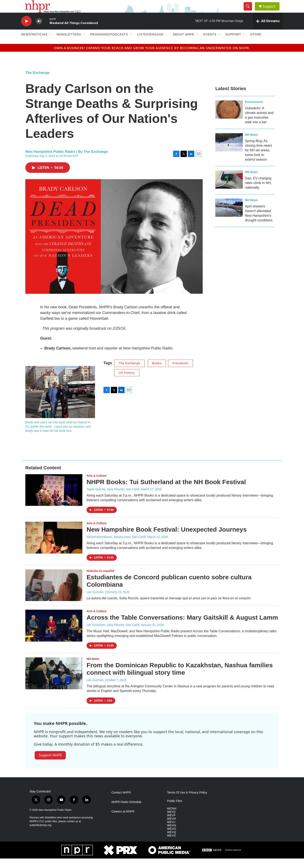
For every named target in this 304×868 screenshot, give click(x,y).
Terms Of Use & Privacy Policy (187, 802)
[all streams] (268, 31)
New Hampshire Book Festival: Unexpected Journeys (167, 539)
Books (157, 373)
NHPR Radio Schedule (126, 812)
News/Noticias (34, 44)
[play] (26, 31)
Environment (254, 111)
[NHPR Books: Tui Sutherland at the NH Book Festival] (54, 500)
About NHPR (183, 44)
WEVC (171, 821)
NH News (251, 144)
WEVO (172, 838)
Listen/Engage (151, 44)
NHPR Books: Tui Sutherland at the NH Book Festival (166, 491)
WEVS (171, 845)
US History (127, 382)
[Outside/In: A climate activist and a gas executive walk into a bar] (229, 119)
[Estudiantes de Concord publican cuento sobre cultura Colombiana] (54, 595)
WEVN (171, 835)
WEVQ (172, 842)
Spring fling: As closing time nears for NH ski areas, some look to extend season (259, 160)
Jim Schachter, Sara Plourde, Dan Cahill (113, 634)
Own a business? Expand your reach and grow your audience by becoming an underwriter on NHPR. (152, 57)
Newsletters (69, 44)
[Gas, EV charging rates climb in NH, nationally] (229, 189)
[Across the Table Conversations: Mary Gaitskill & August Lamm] (54, 635)
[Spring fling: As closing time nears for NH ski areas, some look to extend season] (229, 152)
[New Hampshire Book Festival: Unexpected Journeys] (54, 547)
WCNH (172, 818)
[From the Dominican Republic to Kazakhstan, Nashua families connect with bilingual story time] (54, 683)
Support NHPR (50, 765)
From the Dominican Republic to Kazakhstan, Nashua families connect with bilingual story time (180, 678)
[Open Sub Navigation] (51, 44)
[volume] (39, 31)
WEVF (171, 825)
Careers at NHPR (123, 821)
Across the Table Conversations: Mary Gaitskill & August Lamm (182, 627)
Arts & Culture (97, 485)
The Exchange (37, 82)
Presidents (180, 373)
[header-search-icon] (250, 11)
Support (271, 11)
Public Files (175, 810)
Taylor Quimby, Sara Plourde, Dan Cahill (113, 499)
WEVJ (171, 832)
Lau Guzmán (95, 601)
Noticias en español (100, 580)
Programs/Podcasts (109, 44)
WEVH (171, 828)
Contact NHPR (121, 802)
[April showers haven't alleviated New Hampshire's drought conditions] (229, 217)
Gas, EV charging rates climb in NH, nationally (258, 192)
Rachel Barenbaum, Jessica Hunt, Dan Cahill (116, 546)
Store (256, 44)
